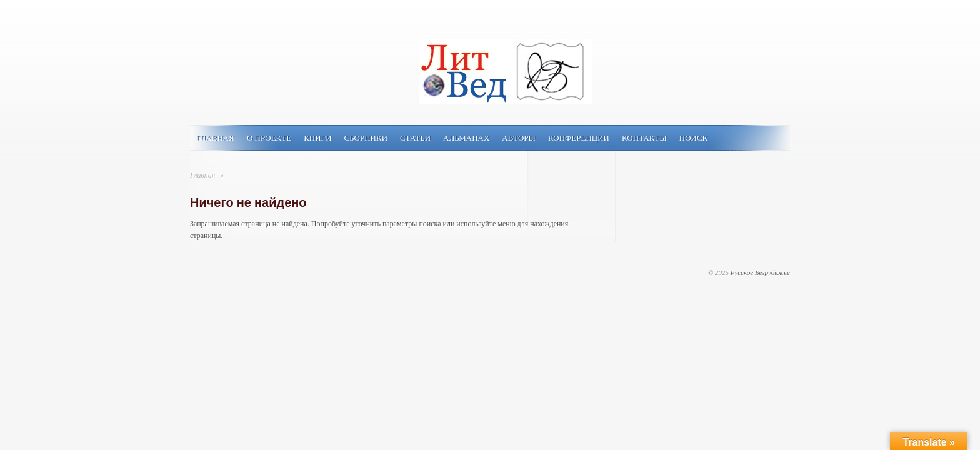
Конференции (579, 138)
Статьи (415, 138)
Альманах (466, 138)
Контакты (644, 138)
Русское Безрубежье (760, 272)
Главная (215, 138)
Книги (317, 138)
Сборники (366, 138)
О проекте (269, 138)
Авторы (519, 138)
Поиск (694, 138)
